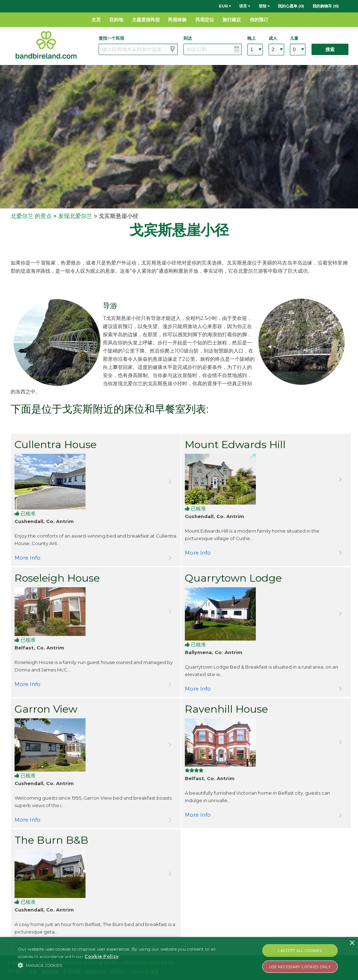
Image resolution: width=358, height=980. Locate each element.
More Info (27, 558)
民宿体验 (177, 20)
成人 (273, 38)
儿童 (294, 38)
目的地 (116, 20)
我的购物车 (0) (326, 6)
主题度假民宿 (146, 20)
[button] (123, 965)
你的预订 (259, 20)
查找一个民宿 (111, 38)
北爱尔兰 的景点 (31, 216)
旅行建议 (232, 20)
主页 (96, 20)
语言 (245, 6)
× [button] (352, 943)
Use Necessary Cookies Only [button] (300, 967)
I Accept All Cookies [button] (300, 950)
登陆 (264, 6)
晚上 (252, 38)
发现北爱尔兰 (75, 216)
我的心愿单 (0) (291, 6)
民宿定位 (205, 20)
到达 (188, 38)
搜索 (330, 50)
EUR (225, 6)
